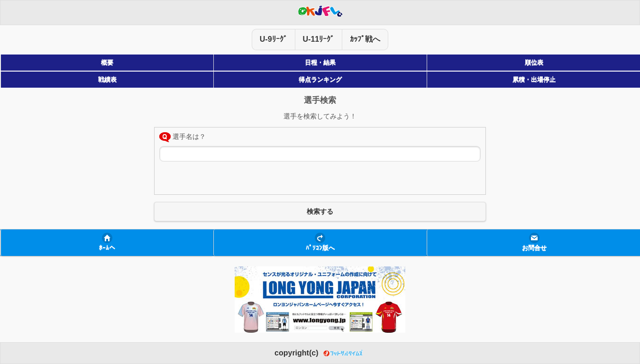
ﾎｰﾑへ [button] (107, 248)
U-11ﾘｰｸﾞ (319, 39)
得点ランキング (320, 80)
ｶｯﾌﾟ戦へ (365, 39)
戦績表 (107, 80)
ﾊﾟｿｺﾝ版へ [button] (320, 248)
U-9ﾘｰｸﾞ (274, 39)
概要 (107, 63)
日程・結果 (320, 63)
